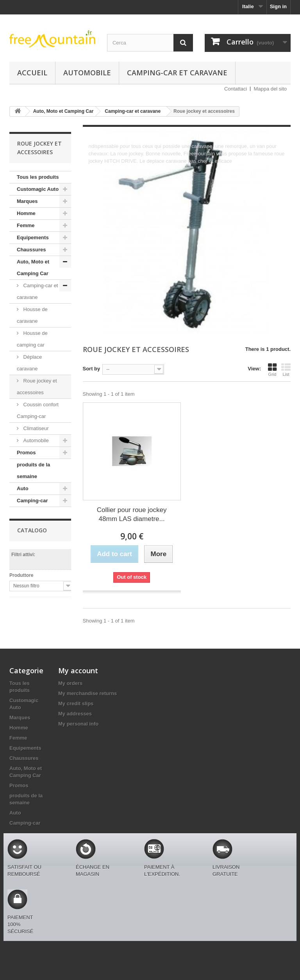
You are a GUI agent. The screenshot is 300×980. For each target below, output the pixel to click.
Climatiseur (35, 428)
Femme (26, 225)
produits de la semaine (33, 470)
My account (78, 671)
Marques (27, 201)
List (286, 370)
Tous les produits (38, 177)
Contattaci (236, 89)
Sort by (92, 369)
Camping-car (32, 501)
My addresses (75, 714)
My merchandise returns (87, 693)
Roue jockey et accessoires (37, 387)
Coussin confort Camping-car (38, 410)
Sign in (278, 6)
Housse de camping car (32, 339)
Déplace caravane (29, 363)
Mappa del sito (270, 89)
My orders (70, 683)
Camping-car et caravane (177, 73)
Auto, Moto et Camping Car (33, 268)
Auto (23, 488)
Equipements (33, 237)
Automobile (87, 73)
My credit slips (76, 703)
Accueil (32, 73)
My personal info (78, 724)
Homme (26, 213)
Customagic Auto (38, 189)
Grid (272, 370)
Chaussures (31, 250)
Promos (26, 453)
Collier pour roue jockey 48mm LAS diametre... (132, 514)
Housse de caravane (32, 315)
